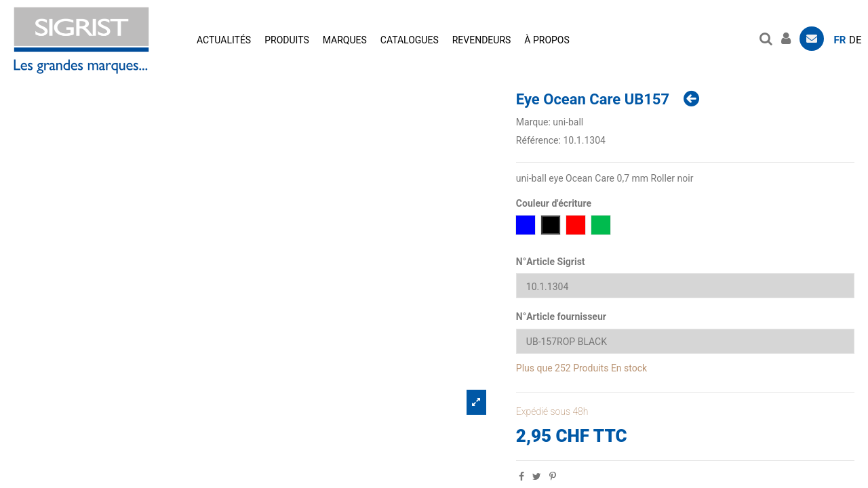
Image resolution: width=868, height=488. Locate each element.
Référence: (538, 140)
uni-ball (568, 122)
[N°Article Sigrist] (685, 286)
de (855, 40)
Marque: (533, 122)
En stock (629, 368)
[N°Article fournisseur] (685, 341)
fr (840, 40)
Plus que (534, 368)
